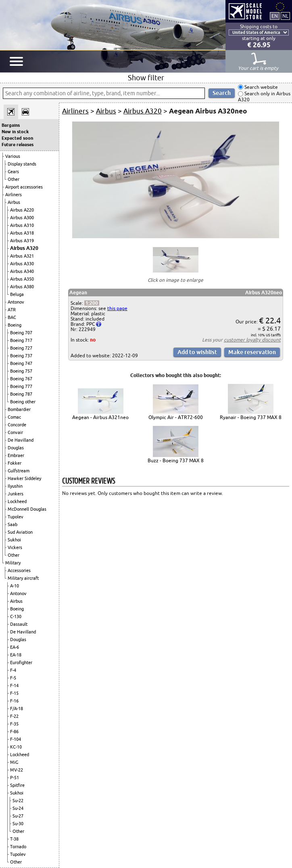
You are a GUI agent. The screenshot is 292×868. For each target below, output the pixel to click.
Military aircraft (23, 578)
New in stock (15, 132)
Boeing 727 (21, 348)
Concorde (17, 425)
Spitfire (17, 785)
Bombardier (19, 409)
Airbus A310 (22, 225)
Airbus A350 (22, 279)
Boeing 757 (21, 371)
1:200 (92, 303)
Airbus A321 (22, 256)
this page (117, 308)
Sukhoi (14, 540)
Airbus (14, 202)
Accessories (19, 570)
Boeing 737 (21, 356)
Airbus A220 (22, 210)
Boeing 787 (21, 394)
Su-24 (18, 808)
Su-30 (18, 824)
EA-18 (16, 655)
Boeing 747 (21, 363)
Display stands (22, 164)
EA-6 (15, 647)
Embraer (16, 455)
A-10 (15, 586)
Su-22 (18, 801)
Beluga (17, 294)
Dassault (19, 624)
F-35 (14, 724)
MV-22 (17, 770)
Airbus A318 (22, 233)
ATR (12, 310)
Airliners (14, 195)
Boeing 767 (21, 379)
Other (14, 179)
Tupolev (16, 517)
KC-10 (16, 747)
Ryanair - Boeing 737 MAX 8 (251, 417)
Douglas (16, 448)
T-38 (14, 839)
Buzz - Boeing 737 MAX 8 (176, 460)
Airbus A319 (22, 241)
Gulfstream (19, 471)
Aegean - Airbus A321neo (100, 417)
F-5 (13, 678)
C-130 (16, 616)
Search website (261, 87)
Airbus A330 (22, 264)
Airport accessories (24, 187)
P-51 (15, 778)
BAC (12, 317)
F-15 (14, 693)
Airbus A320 (24, 248)
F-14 (14, 686)
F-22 (14, 716)
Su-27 (18, 816)
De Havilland (21, 440)
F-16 (14, 701)
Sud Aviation (20, 532)
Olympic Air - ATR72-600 (176, 417)
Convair (15, 432)
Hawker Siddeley (24, 478)
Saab (13, 524)
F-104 (16, 739)
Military (13, 563)
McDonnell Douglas (27, 509)
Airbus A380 (22, 287)
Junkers (16, 494)
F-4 (13, 670)
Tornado (18, 847)
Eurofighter (21, 663)
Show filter (146, 78)
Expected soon (17, 138)
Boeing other (23, 402)
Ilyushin (15, 486)
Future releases (18, 145)
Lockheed (17, 501)
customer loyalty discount (252, 340)
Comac (14, 417)
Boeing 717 (21, 340)
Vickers (15, 547)
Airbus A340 (22, 271)
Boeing (15, 325)
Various (13, 156)
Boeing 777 (21, 386)
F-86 (14, 732)
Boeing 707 (21, 333)
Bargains (11, 125)
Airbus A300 (22, 218)
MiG (14, 762)
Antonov (16, 302)
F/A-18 (17, 709)
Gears (13, 172)
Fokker (15, 463)
